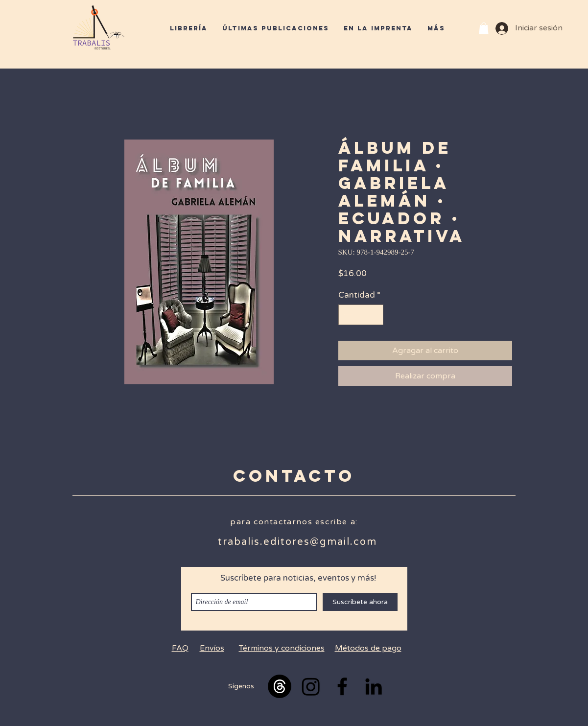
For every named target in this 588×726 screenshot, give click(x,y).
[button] (484, 28)
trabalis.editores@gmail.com (297, 542)
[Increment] (375, 315)
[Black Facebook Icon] (342, 686)
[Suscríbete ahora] (360, 602)
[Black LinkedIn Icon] (374, 686)
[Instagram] (311, 686)
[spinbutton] (361, 315)
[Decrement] (347, 315)
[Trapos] (280, 686)
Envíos (212, 648)
